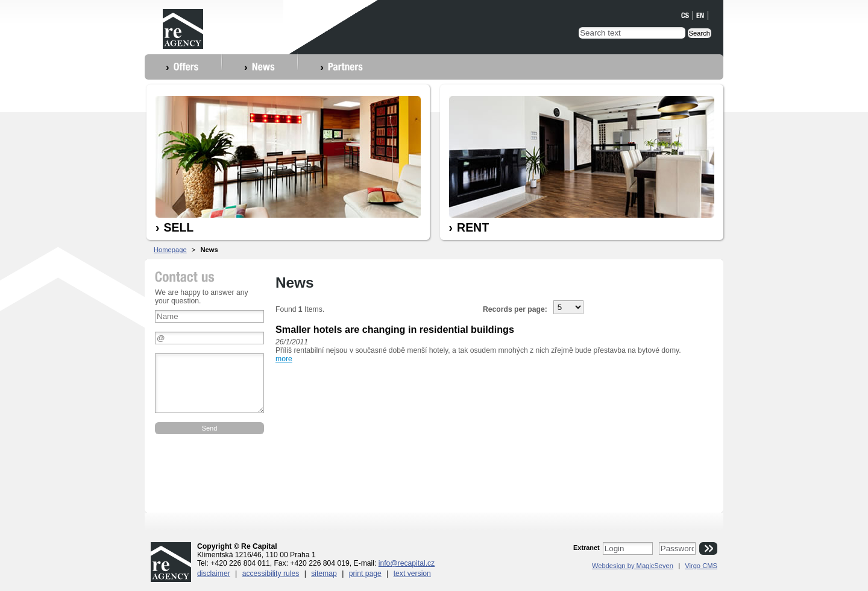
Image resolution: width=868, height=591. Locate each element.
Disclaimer (214, 574)
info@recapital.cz (407, 563)
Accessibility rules (271, 574)
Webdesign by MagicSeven (633, 566)
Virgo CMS (701, 566)
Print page (365, 574)
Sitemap (324, 574)
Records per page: (515, 309)
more (284, 359)
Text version (412, 574)
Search (700, 33)
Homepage (170, 250)
